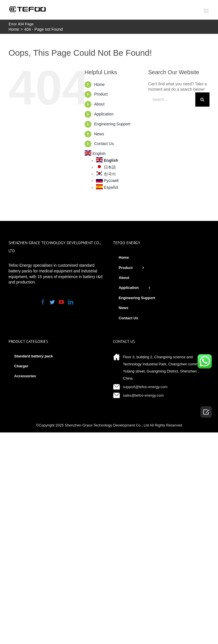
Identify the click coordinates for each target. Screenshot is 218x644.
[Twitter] (52, 302)
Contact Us (104, 144)
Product (101, 94)
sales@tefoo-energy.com (143, 395)
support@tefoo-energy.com (145, 387)
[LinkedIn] (71, 302)
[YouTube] (61, 302)
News (99, 134)
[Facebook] (43, 302)
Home (99, 84)
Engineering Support (112, 124)
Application (104, 114)
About (99, 104)
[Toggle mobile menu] (207, 11)
